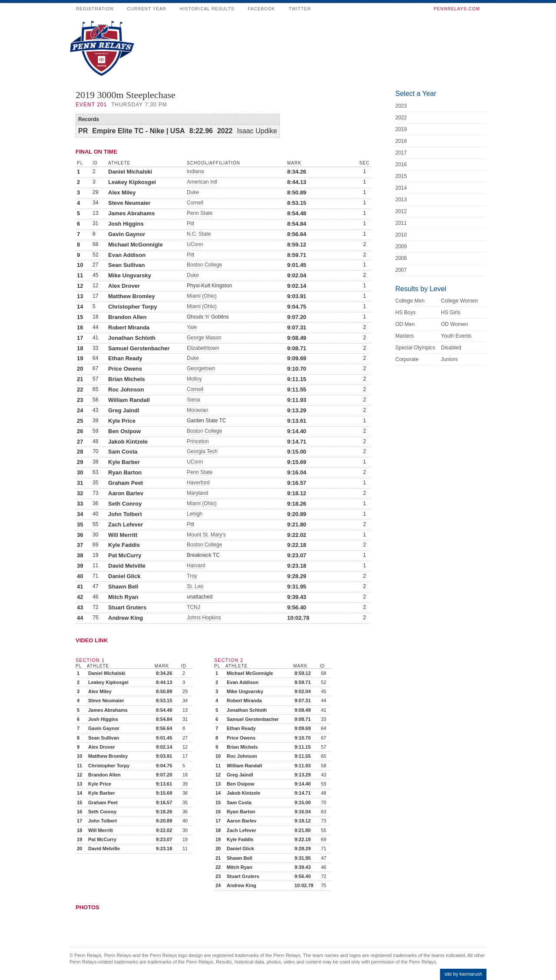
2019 (401, 129)
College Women (459, 301)
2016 (401, 164)
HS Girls (451, 312)
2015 (401, 176)
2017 (401, 153)
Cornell (195, 203)
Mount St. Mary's (206, 535)
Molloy (194, 379)
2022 (401, 118)
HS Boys (405, 312)
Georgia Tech (202, 451)
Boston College (204, 265)
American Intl (202, 182)
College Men (410, 301)
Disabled (451, 348)
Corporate (407, 359)
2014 (401, 188)
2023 (401, 106)
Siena (194, 400)
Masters (405, 336)
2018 (401, 141)
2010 (401, 235)
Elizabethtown (203, 348)
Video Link (92, 640)
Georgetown (201, 368)
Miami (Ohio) (202, 296)
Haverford (198, 483)
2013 (401, 200)
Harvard (196, 566)
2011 (401, 223)
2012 (401, 211)
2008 (401, 258)
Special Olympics (415, 348)
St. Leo (195, 586)
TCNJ (194, 607)
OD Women (454, 324)
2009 (401, 247)
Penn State (200, 213)
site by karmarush (463, 974)
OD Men (405, 324)
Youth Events (456, 336)
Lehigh (195, 514)
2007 (401, 270)
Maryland (197, 493)
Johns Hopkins (204, 618)
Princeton (198, 441)
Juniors (449, 359)
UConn (195, 244)
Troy (192, 576)
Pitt (190, 224)
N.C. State (199, 234)
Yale (192, 327)
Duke (193, 192)
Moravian (197, 410)
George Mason (204, 338)
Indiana (195, 171)
